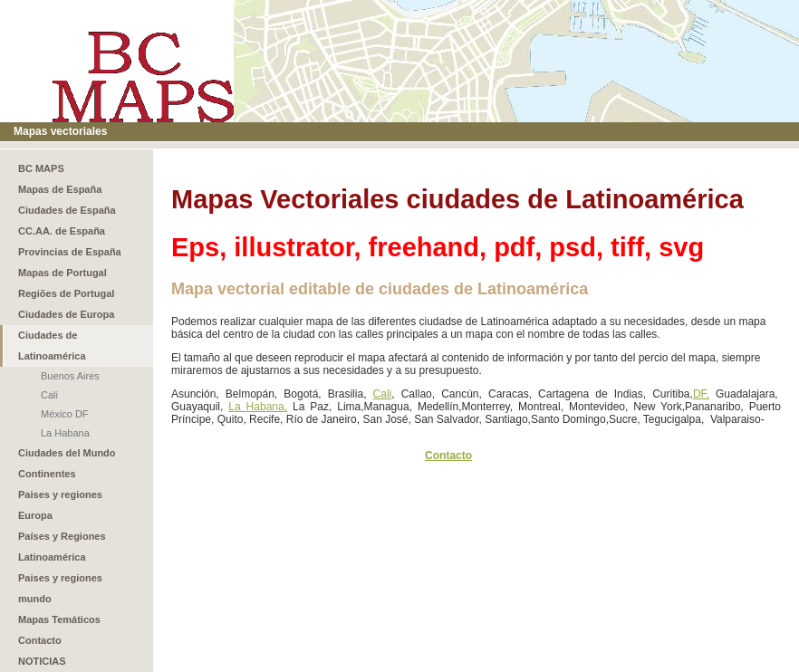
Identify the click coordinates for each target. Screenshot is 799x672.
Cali (49, 395)
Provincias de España (70, 252)
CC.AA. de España (62, 231)
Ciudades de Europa (66, 314)
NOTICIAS (42, 661)
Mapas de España (60, 189)
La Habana (65, 433)
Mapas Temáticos (59, 619)
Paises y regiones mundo (60, 588)
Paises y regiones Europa (60, 505)
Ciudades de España (67, 210)
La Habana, (258, 407)
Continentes (47, 474)
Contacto (40, 640)
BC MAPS (41, 168)
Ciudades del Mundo (67, 453)
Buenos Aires (70, 376)
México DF (65, 414)
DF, (701, 394)
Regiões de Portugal (66, 293)
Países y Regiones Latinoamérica (62, 547)
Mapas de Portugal (63, 273)
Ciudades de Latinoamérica (52, 346)
